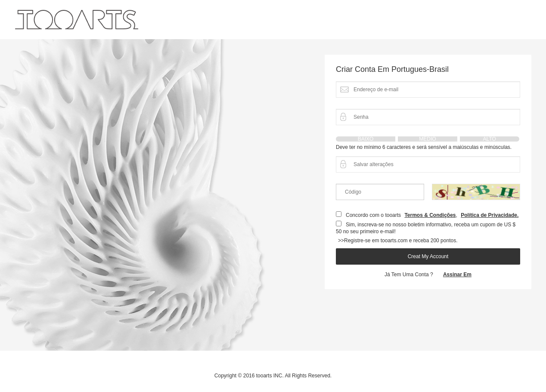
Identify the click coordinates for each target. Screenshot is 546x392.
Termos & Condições (430, 215)
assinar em (457, 275)
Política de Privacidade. (490, 215)
